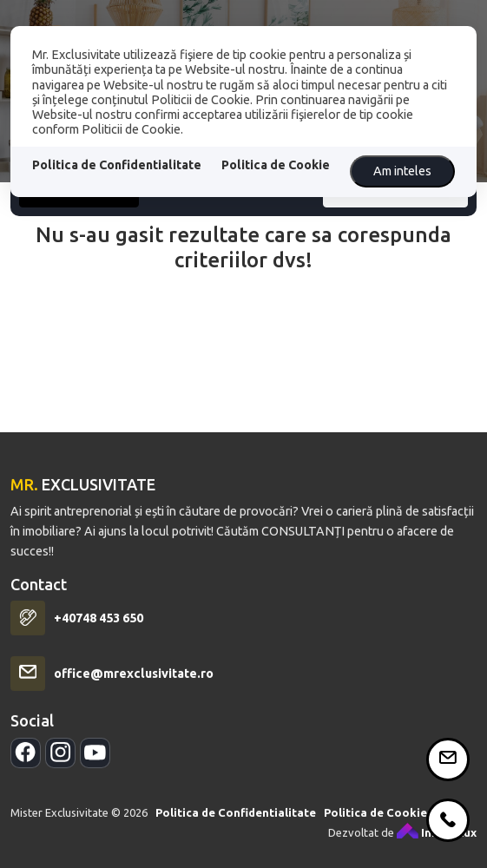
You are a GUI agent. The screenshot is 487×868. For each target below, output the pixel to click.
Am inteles (402, 171)
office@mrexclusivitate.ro (134, 691)
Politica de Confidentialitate (117, 165)
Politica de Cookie (276, 165)
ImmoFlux (437, 850)
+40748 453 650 (99, 635)
